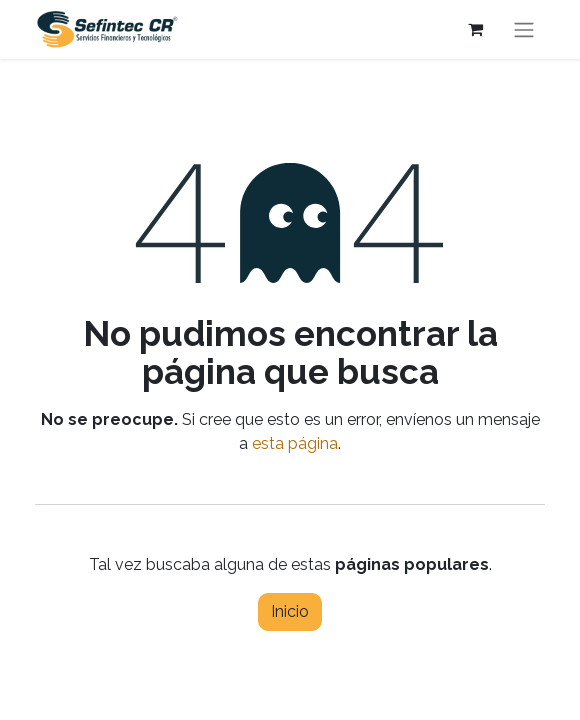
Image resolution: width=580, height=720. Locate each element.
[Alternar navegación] (524, 29)
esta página (295, 443)
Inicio (290, 611)
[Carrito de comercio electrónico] (475, 29)
